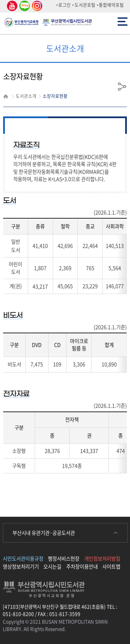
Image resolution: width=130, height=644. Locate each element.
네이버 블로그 (24, 6)
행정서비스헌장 (64, 559)
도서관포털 (85, 5)
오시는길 (52, 566)
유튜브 (11, 6)
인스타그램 (36, 6)
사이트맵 (111, 566)
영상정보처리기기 (21, 566)
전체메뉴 (123, 21)
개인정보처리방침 (102, 559)
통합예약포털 (111, 5)
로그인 (64, 5)
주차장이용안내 (82, 566)
